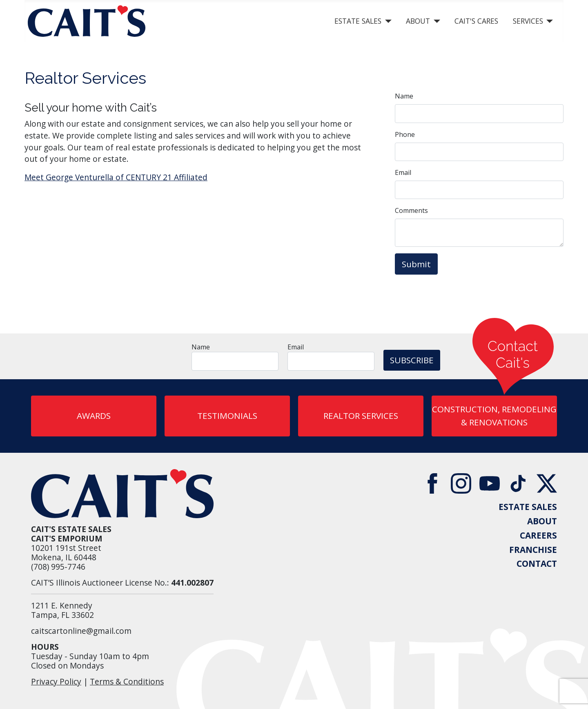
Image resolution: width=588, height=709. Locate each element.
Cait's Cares (476, 21)
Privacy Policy (56, 681)
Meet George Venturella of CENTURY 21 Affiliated (116, 177)
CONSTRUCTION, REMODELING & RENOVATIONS (494, 415)
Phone (405, 134)
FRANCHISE (533, 550)
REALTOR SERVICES (361, 416)
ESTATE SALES (528, 507)
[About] (435, 21)
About (418, 21)
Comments (411, 210)
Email (403, 172)
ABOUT (542, 521)
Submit (416, 264)
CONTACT (537, 564)
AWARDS (94, 416)
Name (404, 96)
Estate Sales (358, 21)
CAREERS (538, 536)
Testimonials (227, 416)
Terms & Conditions (127, 681)
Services (528, 21)
